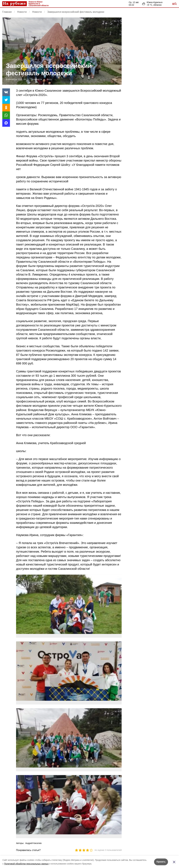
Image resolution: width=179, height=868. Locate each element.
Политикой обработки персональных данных (26, 864)
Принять (161, 862)
